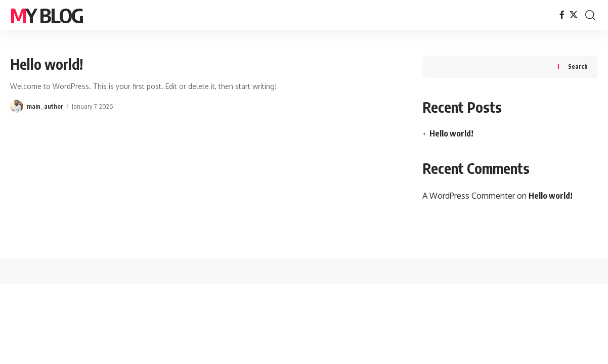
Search (578, 66)
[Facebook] (562, 15)
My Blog (47, 15)
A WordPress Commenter (469, 196)
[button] (590, 15)
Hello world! (47, 64)
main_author (45, 106)
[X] (574, 15)
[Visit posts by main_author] (17, 106)
